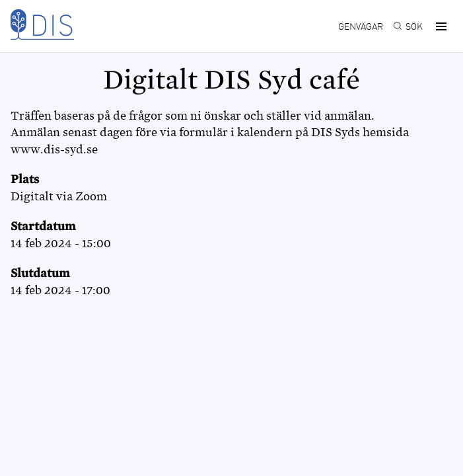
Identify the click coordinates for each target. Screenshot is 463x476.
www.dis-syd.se (54, 149)
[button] (439, 26)
